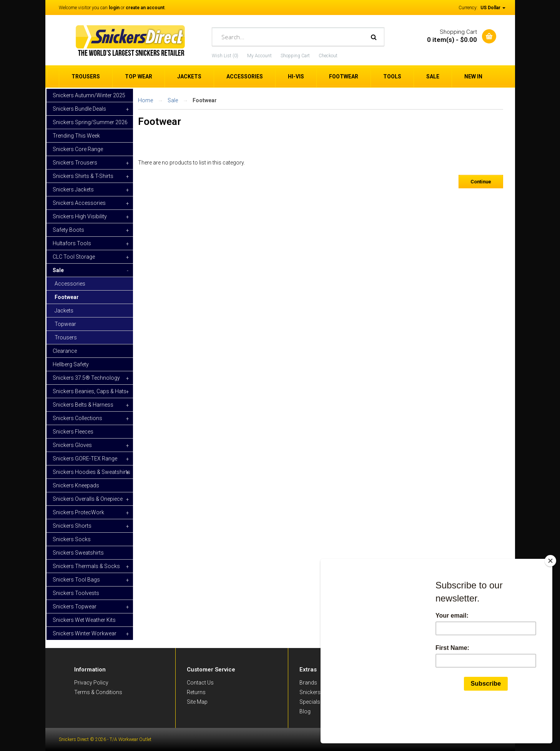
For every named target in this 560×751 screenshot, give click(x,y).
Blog (305, 711)
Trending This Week (76, 136)
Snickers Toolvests (76, 593)
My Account (259, 56)
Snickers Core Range (78, 149)
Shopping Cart (295, 56)
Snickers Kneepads (76, 485)
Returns (196, 692)
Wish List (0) (225, 56)
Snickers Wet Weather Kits (84, 620)
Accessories (70, 284)
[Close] (550, 597)
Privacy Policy (91, 683)
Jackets (64, 311)
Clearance (65, 351)
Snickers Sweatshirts (78, 553)
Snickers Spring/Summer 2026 (90, 122)
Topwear (65, 324)
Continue (481, 182)
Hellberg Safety (71, 364)
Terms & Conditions (98, 692)
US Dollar (493, 8)
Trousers (66, 337)
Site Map (197, 702)
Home (145, 100)
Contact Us (200, 683)
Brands (308, 683)
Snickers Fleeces (73, 432)
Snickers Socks (72, 539)
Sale (173, 100)
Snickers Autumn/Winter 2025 (89, 95)
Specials (310, 702)
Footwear (67, 297)
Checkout (328, 56)
